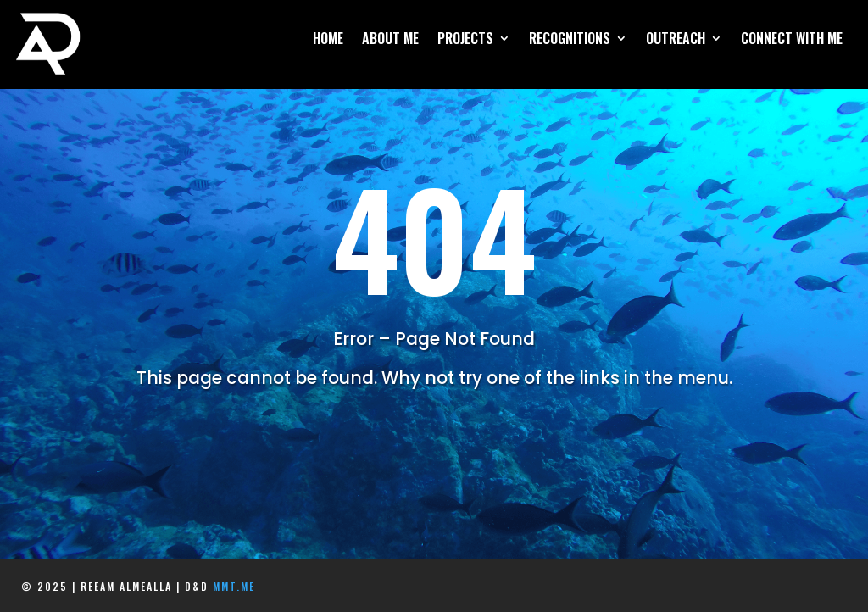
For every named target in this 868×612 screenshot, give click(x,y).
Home (328, 40)
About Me (390, 40)
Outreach (676, 40)
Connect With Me (792, 40)
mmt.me (234, 586)
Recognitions (570, 40)
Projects (465, 40)
